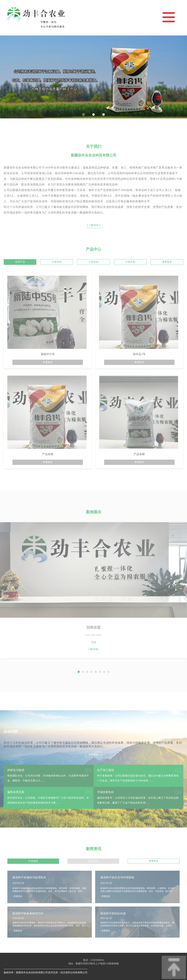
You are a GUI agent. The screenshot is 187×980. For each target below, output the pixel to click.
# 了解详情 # (93, 234)
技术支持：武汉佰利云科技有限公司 (68, 973)
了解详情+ (94, 658)
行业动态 (33, 870)
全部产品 (20, 271)
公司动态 (93, 870)
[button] (84, 115)
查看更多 (167, 271)
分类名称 (57, 271)
